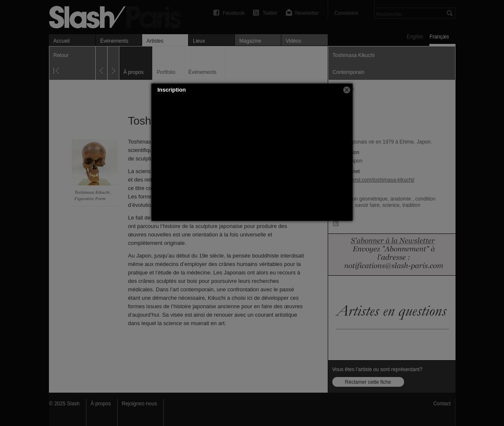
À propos (101, 404)
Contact (442, 404)
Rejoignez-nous (139, 404)
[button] (347, 90)
